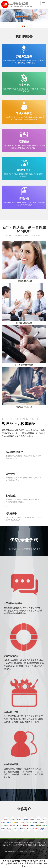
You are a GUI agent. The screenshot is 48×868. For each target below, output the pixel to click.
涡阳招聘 (16, 861)
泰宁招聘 (25, 861)
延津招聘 (7, 861)
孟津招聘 (38, 863)
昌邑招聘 (29, 863)
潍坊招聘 (34, 861)
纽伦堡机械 (18, 863)
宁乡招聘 (8, 863)
